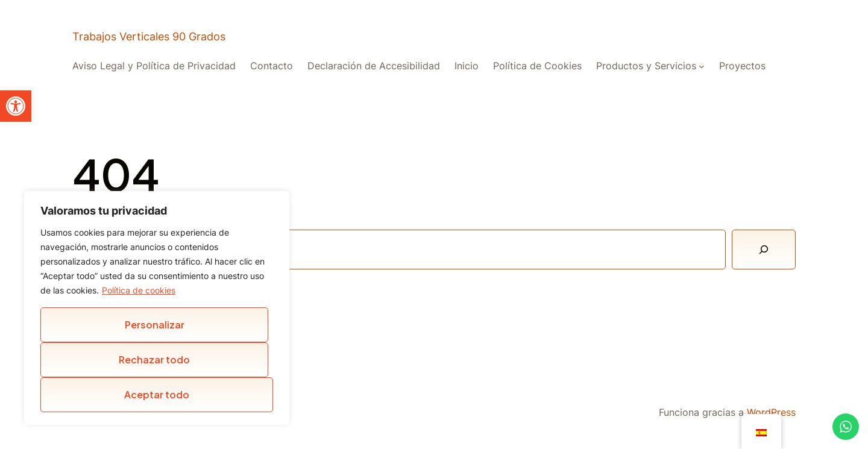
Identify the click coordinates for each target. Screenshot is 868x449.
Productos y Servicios (646, 66)
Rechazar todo (154, 360)
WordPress (771, 412)
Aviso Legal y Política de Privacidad (154, 66)
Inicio (467, 66)
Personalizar (155, 325)
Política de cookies (139, 290)
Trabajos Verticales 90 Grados (149, 36)
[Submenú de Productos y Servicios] (702, 66)
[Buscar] (764, 250)
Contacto (272, 66)
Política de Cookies (537, 66)
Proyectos (742, 66)
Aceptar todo (157, 394)
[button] (16, 106)
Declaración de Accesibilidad (374, 66)
